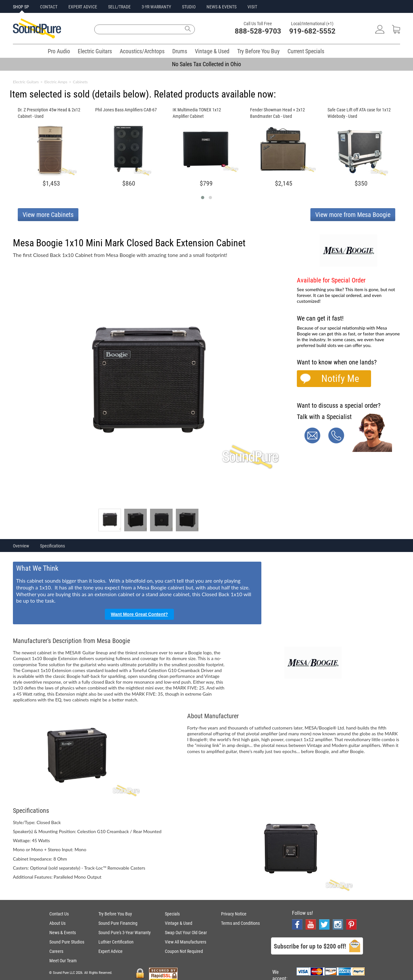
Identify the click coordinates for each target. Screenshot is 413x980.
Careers (56, 951)
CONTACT (49, 7)
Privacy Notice (234, 914)
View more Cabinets (48, 215)
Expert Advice (111, 951)
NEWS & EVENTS (222, 7)
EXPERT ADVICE (83, 7)
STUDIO (189, 7)
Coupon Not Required (184, 951)
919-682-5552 (312, 31)
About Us (57, 923)
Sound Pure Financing (118, 923)
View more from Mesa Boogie (353, 215)
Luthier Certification (116, 942)
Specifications (52, 546)
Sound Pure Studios (67, 942)
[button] (203, 198)
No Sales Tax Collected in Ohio (206, 64)
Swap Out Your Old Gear (186, 933)
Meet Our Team (63, 961)
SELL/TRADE (119, 7)
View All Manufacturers (186, 942)
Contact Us (59, 914)
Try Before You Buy (258, 51)
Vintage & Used (212, 51)
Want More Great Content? (140, 614)
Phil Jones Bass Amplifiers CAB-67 (126, 110)
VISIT (252, 7)
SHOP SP (21, 7)
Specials (172, 914)
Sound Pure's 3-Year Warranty (125, 933)
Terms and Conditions (240, 923)
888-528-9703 (258, 31)
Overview (21, 546)
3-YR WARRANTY (156, 7)
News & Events (63, 933)
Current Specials (306, 51)
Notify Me (340, 378)
